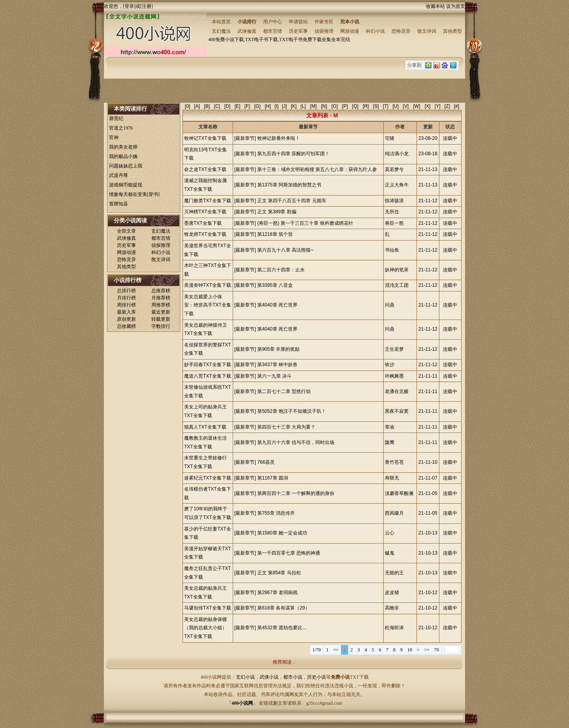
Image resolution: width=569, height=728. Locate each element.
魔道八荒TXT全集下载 (208, 376)
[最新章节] (245, 138)
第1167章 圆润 (273, 478)
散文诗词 (427, 31)
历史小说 (317, 677)
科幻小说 (375, 31)
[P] (345, 106)
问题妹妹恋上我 (126, 166)
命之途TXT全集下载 (205, 169)
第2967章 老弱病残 (277, 593)
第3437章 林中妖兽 (277, 365)
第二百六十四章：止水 (281, 270)
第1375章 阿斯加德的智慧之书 (289, 185)
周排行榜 (126, 305)
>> (427, 650)
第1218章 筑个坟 (275, 234)
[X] (428, 106)
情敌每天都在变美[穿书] (134, 194)
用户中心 (273, 22)
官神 (114, 137)
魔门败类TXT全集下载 (208, 201)
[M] (314, 106)
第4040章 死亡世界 (277, 305)
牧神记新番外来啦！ (279, 138)
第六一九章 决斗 (274, 376)
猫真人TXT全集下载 (205, 427)
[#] (457, 106)
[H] (268, 106)
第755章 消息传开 (276, 513)
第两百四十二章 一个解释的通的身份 (296, 493)
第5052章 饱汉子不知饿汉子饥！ (292, 411)
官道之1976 (121, 128)
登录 (129, 6)
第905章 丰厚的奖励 (278, 349)
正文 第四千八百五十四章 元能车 (292, 201)
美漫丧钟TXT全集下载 (208, 285)
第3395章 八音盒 (275, 285)
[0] (187, 106)
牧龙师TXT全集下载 (205, 234)
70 (437, 650)
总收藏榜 (126, 326)
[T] (386, 106)
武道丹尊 (119, 175)
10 (410, 650)
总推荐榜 (161, 291)
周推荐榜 (161, 305)
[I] (277, 106)
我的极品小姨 (123, 156)
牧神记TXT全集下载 (205, 138)
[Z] (447, 106)
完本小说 (350, 22)
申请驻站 (298, 22)
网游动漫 (350, 31)
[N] (324, 106)
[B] (207, 106)
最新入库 (126, 312)
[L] (303, 106)
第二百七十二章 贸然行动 (284, 391)
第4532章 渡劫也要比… (282, 628)
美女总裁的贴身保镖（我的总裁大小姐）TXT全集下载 (205, 628)
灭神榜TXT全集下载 (205, 212)
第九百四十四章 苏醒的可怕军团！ (293, 154)
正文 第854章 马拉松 (279, 573)
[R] (366, 106)
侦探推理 (324, 31)
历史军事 (298, 31)
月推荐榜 (161, 298)
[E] (238, 106)
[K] (294, 106)
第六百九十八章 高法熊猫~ (285, 250)
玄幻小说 (245, 677)
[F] (247, 106)
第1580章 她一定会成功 (282, 533)
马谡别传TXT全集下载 (208, 608)
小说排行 (247, 22)
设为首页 (456, 6)
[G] (257, 106)
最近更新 (161, 312)
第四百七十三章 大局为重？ (286, 427)
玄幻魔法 (221, 31)
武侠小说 (269, 677)
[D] (227, 106)
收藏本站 (435, 6)
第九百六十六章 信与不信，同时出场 (296, 442)
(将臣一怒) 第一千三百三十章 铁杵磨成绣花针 (305, 223)
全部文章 (126, 231)
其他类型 (452, 31)
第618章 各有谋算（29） (284, 608)
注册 (147, 6)
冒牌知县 (119, 204)
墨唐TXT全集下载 (203, 223)
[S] (376, 106)
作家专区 (324, 22)
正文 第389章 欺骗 (277, 212)
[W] (416, 106)
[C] (217, 106)
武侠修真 (247, 31)
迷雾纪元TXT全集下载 (208, 478)
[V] (406, 106)
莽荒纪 (116, 119)
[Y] (438, 106)
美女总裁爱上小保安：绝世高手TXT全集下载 (208, 305)
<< (336, 650)
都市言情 (273, 31)
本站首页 (221, 22)
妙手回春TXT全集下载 (208, 365)
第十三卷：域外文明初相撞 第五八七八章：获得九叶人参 (317, 169)
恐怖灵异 (401, 31)
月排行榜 (126, 298)
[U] (395, 106)
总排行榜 (126, 291)
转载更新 (161, 319)
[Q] (355, 106)
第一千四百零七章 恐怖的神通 (289, 553)
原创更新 (126, 319)
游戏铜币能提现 (126, 185)
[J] (284, 106)
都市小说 (293, 677)
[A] (197, 106)
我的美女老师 (123, 147)
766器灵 (266, 462)
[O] (335, 106)
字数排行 (161, 326)
